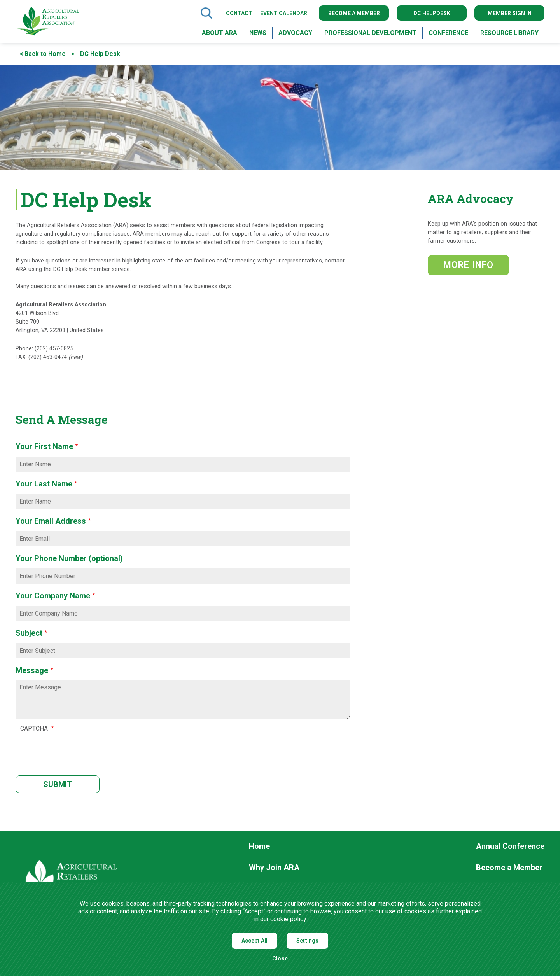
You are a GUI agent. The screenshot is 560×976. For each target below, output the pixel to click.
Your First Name (44, 446)
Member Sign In (510, 13)
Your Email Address (51, 521)
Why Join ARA (274, 868)
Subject (29, 633)
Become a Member (354, 13)
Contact (239, 13)
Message (32, 670)
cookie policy (288, 919)
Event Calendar (284, 13)
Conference (448, 33)
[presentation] (79, 749)
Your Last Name (44, 484)
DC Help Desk (100, 54)
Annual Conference (510, 847)
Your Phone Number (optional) (69, 558)
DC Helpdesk (432, 13)
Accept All (255, 941)
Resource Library (509, 33)
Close (280, 959)
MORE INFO (468, 265)
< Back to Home (43, 54)
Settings (307, 941)
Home (259, 847)
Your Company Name (53, 596)
